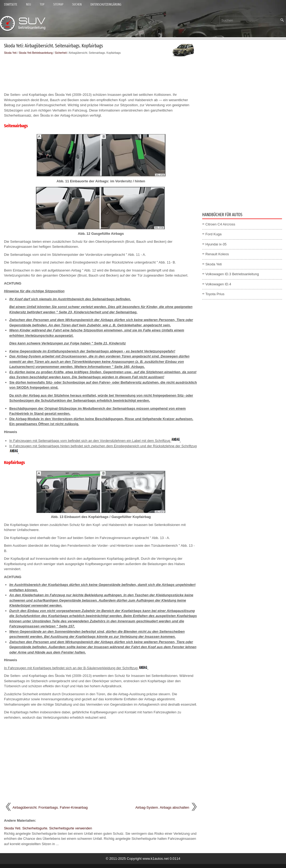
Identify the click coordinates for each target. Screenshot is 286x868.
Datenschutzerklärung (106, 5)
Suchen (77, 5)
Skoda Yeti (10, 53)
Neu (28, 5)
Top (42, 5)
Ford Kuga (214, 234)
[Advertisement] (101, 73)
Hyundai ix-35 (216, 244)
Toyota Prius (215, 294)
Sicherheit (61, 53)
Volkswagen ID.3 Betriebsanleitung (232, 274)
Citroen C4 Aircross (220, 224)
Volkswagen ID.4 (218, 284)
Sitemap (58, 5)
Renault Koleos (217, 254)
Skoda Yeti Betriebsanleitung (36, 53)
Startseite (11, 5)
